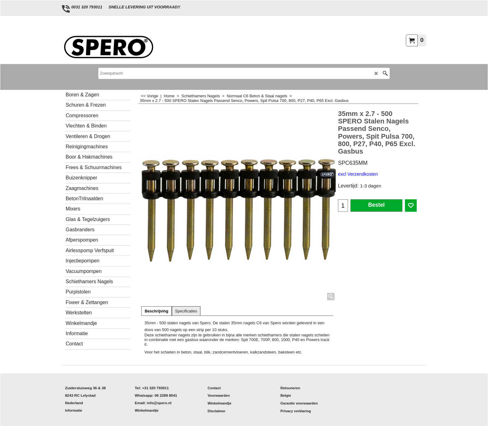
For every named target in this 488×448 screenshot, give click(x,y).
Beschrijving (157, 311)
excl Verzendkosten (358, 174)
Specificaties (186, 311)
